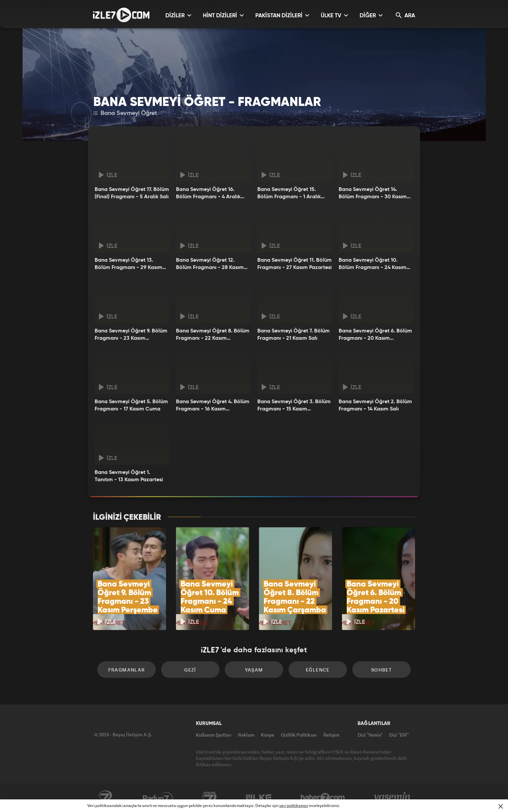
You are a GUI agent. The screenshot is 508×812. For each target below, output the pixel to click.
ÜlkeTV (259, 798)
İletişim (331, 735)
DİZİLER (178, 15)
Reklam (246, 735)
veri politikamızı (294, 806)
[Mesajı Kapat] (501, 806)
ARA (405, 15)
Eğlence (318, 670)
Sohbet (381, 670)
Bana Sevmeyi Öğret (125, 113)
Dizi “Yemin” (370, 735)
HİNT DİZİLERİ (223, 15)
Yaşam (254, 670)
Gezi (190, 670)
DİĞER (371, 15)
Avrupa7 (210, 798)
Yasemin (393, 798)
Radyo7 (158, 798)
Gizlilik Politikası (299, 735)
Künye (268, 735)
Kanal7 (105, 798)
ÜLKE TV (334, 15)
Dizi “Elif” (399, 735)
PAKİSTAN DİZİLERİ (282, 15)
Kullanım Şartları (214, 735)
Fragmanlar (127, 670)
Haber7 (323, 798)
